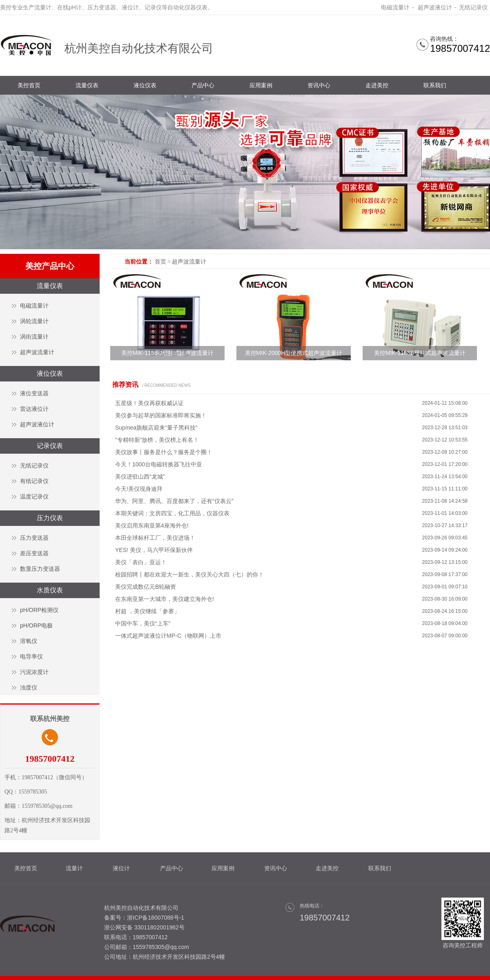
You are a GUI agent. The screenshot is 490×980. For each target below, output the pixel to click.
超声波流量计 (37, 352)
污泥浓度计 (34, 672)
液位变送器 (34, 393)
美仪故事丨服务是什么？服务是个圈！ (164, 452)
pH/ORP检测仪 (39, 610)
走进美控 (377, 85)
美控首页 (29, 85)
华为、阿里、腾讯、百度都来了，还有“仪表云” (174, 501)
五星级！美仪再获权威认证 (149, 403)
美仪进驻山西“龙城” (140, 477)
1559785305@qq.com (161, 947)
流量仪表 (87, 85)
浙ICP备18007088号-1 (156, 918)
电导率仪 (31, 656)
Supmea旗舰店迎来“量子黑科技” (156, 428)
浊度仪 (29, 687)
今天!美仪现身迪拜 (139, 489)
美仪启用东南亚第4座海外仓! (152, 525)
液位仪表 (145, 85)
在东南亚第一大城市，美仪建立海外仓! (165, 599)
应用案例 (261, 85)
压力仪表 (50, 518)
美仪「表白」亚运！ (141, 562)
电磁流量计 (395, 7)
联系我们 (435, 85)
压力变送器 (34, 538)
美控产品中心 (50, 266)
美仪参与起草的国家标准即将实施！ (161, 415)
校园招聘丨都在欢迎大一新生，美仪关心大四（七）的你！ (189, 574)
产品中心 (203, 85)
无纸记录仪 (473, 7)
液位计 (121, 868)
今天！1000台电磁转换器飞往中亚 (159, 464)
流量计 (74, 868)
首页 (160, 262)
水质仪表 (50, 590)
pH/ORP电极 (36, 625)
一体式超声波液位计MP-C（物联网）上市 (168, 636)
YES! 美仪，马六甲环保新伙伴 (154, 550)
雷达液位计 (34, 409)
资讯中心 (319, 85)
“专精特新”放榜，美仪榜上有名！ (157, 440)
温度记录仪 (34, 497)
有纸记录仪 (34, 481)
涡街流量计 (34, 337)
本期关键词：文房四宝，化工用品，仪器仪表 (172, 513)
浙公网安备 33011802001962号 (144, 927)
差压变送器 (34, 553)
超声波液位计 (434, 7)
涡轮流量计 (34, 321)
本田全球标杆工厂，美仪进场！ (155, 538)
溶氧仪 (29, 641)
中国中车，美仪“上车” (143, 623)
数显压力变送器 (40, 569)
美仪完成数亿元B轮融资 (146, 587)
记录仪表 (50, 446)
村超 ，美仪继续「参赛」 (147, 611)
